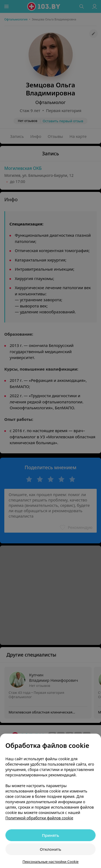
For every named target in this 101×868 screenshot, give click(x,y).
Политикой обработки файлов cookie (39, 818)
